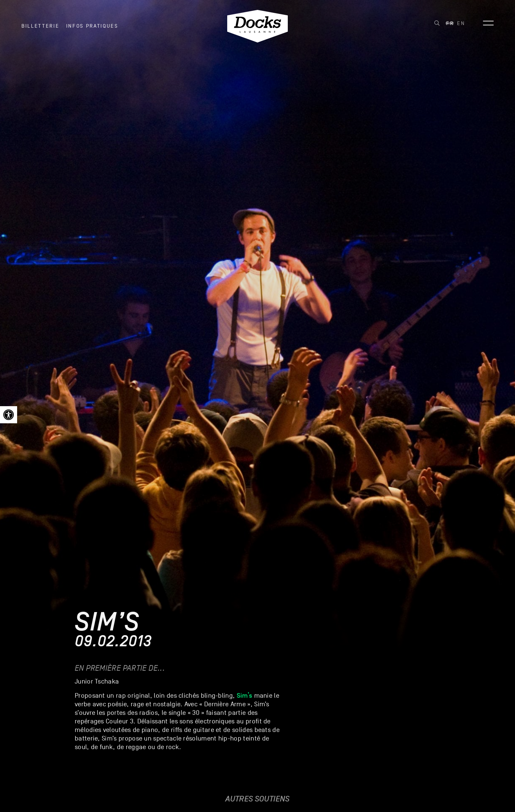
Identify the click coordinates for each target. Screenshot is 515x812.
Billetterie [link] (40, 26)
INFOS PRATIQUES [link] (92, 26)
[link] (9, 415)
